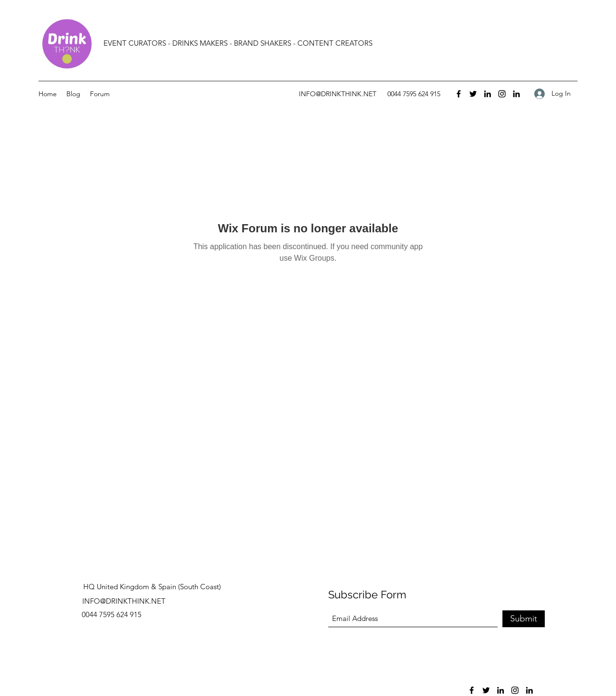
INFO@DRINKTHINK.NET (338, 94)
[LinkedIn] (488, 94)
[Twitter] (473, 94)
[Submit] (524, 619)
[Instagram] (502, 94)
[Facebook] (459, 94)
